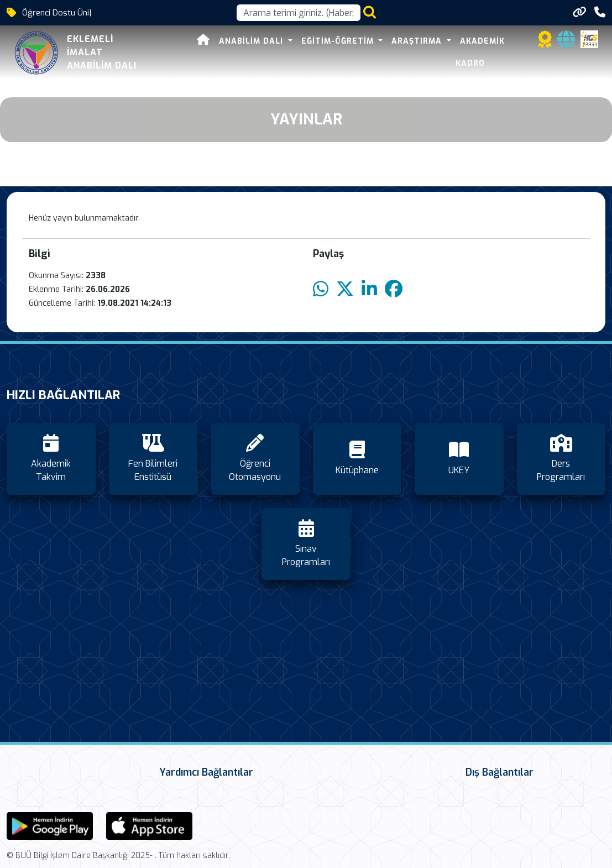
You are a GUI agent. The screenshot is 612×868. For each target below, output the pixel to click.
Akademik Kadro (496, 52)
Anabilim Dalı (250, 52)
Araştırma (416, 52)
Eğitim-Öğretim (337, 52)
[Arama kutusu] (299, 13)
